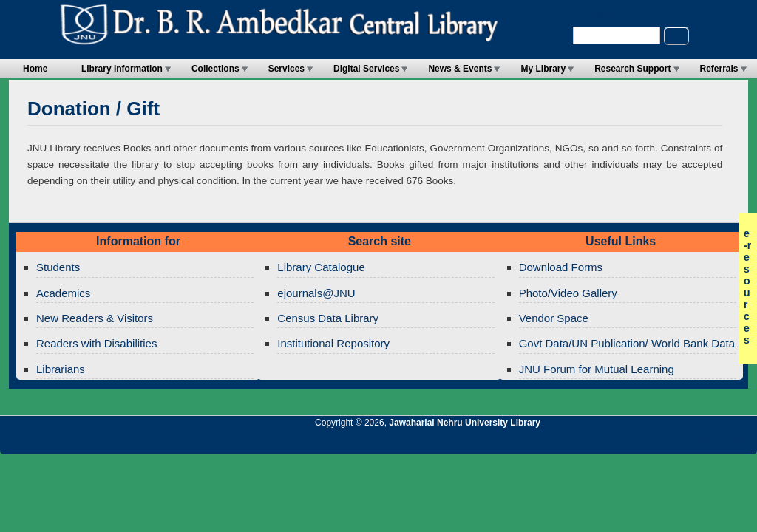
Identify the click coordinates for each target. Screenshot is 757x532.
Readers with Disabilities (96, 343)
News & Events (460, 69)
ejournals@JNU (316, 293)
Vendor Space (554, 318)
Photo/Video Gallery (568, 293)
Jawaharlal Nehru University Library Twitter (650, 443)
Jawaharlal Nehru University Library (465, 423)
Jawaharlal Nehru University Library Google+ (625, 443)
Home (35, 69)
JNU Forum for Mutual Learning (597, 369)
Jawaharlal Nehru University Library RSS (574, 443)
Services (286, 69)
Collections (215, 69)
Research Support (632, 69)
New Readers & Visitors (95, 318)
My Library (543, 69)
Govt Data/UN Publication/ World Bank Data (627, 343)
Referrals (719, 69)
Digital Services (366, 69)
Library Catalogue (321, 267)
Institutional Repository (333, 343)
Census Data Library (328, 318)
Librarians (61, 369)
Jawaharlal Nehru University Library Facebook (675, 443)
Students (58, 267)
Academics (63, 293)
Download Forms (561, 267)
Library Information (122, 69)
